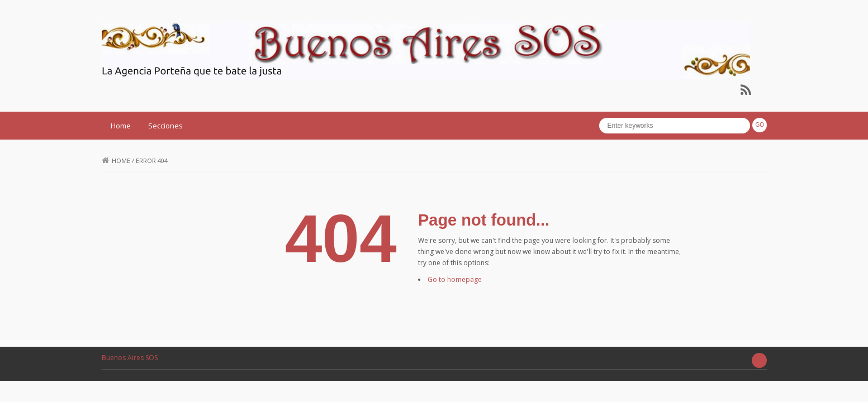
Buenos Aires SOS (130, 358)
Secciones (165, 126)
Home (121, 126)
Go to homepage (455, 279)
